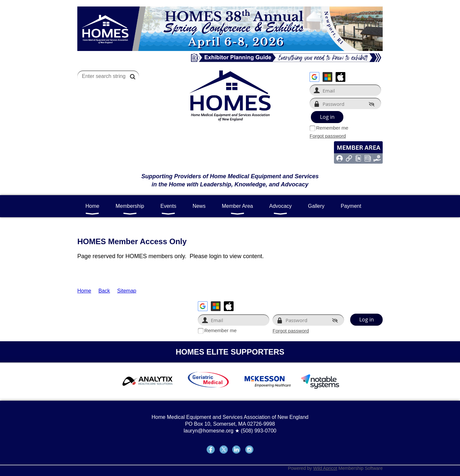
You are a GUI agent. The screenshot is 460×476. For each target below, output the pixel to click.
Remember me (332, 128)
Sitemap (127, 291)
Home (84, 291)
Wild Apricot (325, 468)
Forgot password (328, 136)
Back (104, 291)
